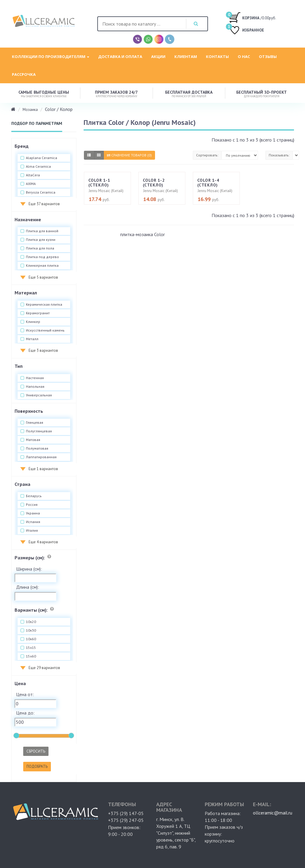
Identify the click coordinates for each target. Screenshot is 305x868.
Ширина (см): (29, 569)
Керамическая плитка (44, 304)
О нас (244, 56)
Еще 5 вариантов (43, 277)
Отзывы (268, 56)
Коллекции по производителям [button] (51, 56)
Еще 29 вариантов (44, 668)
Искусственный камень (45, 330)
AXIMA (31, 184)
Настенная (35, 378)
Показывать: (279, 155)
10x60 (31, 639)
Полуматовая (37, 448)
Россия (32, 505)
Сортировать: (207, 155)
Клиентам (186, 56)
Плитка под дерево (42, 257)
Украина (33, 513)
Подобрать (37, 766)
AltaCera (33, 175)
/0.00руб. (252, 17)
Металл (32, 339)
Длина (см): (28, 587)
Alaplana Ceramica (42, 158)
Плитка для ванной (42, 231)
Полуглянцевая (39, 431)
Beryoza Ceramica (41, 192)
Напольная (35, 387)
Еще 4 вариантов (43, 542)
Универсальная (39, 395)
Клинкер (33, 322)
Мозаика (30, 110)
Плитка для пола (40, 248)
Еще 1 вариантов (43, 469)
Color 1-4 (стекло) (208, 182)
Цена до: (25, 713)
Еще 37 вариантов (44, 204)
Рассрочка (24, 74)
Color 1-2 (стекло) (154, 182)
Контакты (217, 56)
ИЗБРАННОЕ (246, 31)
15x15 (31, 648)
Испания (33, 522)
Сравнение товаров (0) (129, 155)
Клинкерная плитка (42, 266)
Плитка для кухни (41, 240)
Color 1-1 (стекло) (99, 182)
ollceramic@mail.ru (273, 813)
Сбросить (36, 751)
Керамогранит (38, 313)
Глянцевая (35, 423)
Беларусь (34, 496)
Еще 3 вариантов (43, 350)
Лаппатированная (41, 457)
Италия (32, 530)
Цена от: (25, 694)
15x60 (31, 656)
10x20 (31, 622)
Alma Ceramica (38, 167)
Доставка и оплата (120, 56)
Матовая (33, 440)
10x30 (31, 630)
